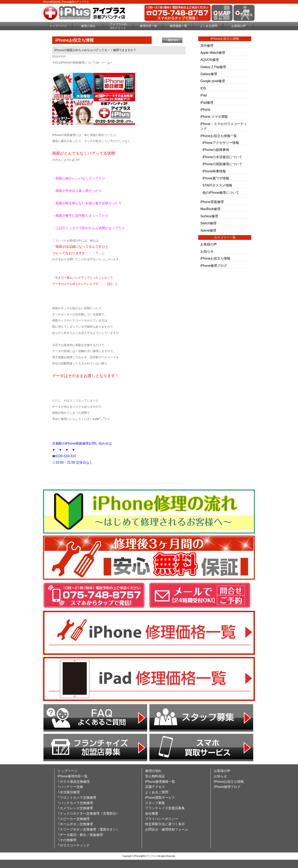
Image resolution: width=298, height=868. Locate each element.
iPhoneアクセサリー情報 (221, 143)
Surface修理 (209, 216)
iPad (204, 95)
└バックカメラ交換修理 (75, 803)
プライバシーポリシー (162, 819)
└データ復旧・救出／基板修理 (80, 835)
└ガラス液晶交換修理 (74, 782)
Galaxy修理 (209, 74)
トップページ (58, 26)
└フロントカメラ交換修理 (77, 798)
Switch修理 (208, 223)
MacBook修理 (210, 209)
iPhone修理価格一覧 (160, 782)
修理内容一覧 (148, 26)
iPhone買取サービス (160, 798)
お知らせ (207, 251)
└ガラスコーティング (74, 845)
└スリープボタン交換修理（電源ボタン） (88, 829)
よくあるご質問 (157, 792)
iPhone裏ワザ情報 (216, 178)
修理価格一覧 (178, 26)
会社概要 (152, 813)
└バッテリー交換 (70, 787)
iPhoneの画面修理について (222, 164)
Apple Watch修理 (213, 53)
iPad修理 (207, 103)
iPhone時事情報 (214, 171)
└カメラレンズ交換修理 (75, 808)
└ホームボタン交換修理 (75, 824)
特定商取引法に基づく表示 (165, 824)
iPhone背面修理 (212, 202)
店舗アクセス (155, 787)
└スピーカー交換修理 (74, 819)
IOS (203, 88)
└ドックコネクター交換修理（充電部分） (88, 813)
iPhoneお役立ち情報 (215, 258)
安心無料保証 (155, 776)
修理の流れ (88, 26)
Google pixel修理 (213, 81)
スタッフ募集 (155, 803)
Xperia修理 (208, 230)
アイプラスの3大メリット (118, 26)
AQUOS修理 (209, 60)
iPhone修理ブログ (214, 266)
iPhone (205, 110)
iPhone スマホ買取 (214, 117)
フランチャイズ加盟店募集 (165, 808)
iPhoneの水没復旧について (222, 157)
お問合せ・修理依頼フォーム (167, 829)
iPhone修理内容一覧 (73, 776)
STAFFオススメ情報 (217, 185)
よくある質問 (209, 26)
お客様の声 (239, 26)
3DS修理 (207, 46)
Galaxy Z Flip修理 (213, 67)
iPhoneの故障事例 (216, 150)
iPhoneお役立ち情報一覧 (219, 136)
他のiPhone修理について (221, 193)
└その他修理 (67, 840)
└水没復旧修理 (69, 792)
